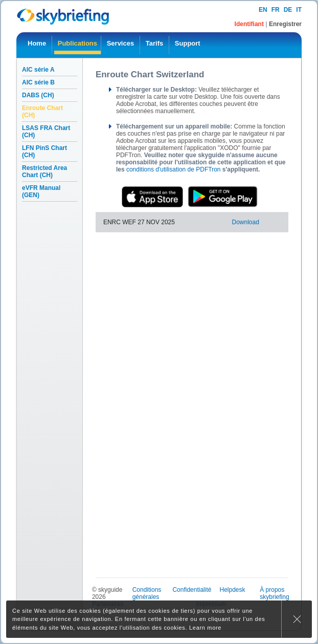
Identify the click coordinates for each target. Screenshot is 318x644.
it (299, 10)
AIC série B (38, 82)
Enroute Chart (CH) (42, 112)
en (263, 10)
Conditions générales (147, 593)
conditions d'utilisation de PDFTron (174, 169)
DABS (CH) (38, 95)
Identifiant (250, 24)
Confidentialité (192, 590)
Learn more (205, 628)
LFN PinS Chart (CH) (44, 152)
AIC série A (38, 70)
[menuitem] (37, 45)
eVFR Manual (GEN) (41, 191)
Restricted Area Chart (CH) (44, 171)
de (288, 10)
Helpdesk (232, 590)
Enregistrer (285, 24)
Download (245, 222)
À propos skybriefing (274, 593)
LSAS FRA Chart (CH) (46, 132)
